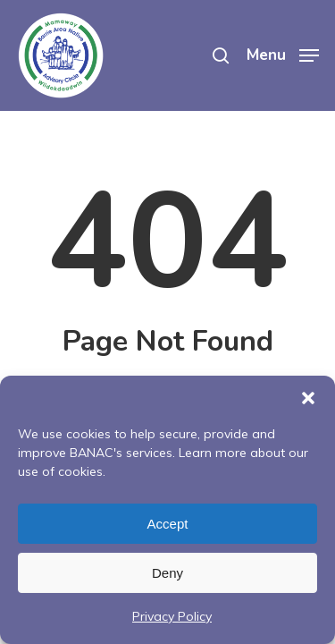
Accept (168, 524)
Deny (167, 573)
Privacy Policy (172, 616)
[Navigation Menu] (283, 54)
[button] (308, 398)
